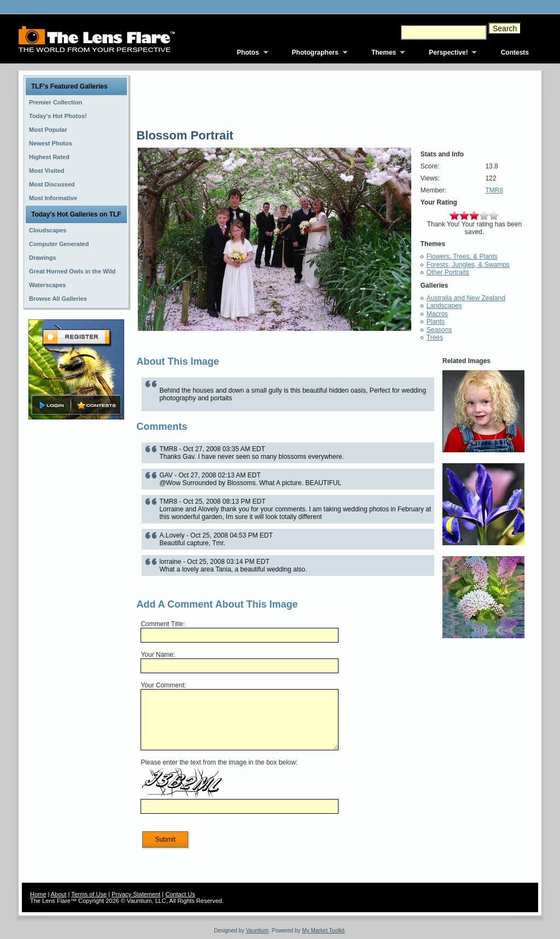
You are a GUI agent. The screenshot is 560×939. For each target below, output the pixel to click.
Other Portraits (448, 272)
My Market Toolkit (323, 931)
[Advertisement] (77, 594)
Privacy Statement (136, 894)
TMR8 (494, 190)
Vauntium (258, 931)
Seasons (439, 330)
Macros (437, 314)
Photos (248, 53)
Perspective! (448, 53)
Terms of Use (89, 894)
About (59, 894)
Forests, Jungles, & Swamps (468, 265)
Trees (435, 337)
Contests (515, 53)
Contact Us (180, 894)
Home (38, 894)
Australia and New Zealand (466, 298)
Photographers (315, 53)
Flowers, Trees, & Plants (462, 256)
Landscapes (444, 306)
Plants (436, 322)
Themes (384, 53)
